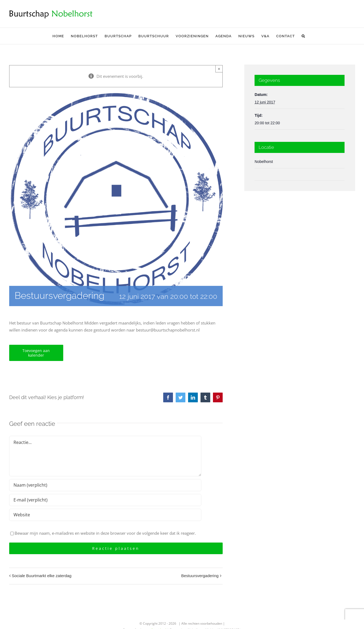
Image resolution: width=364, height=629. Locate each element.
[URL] (105, 515)
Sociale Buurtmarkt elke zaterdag (42, 576)
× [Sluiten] (219, 69)
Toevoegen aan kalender (36, 353)
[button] (303, 36)
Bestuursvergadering (200, 576)
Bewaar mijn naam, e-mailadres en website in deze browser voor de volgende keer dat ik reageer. (105, 533)
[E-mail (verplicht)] (105, 500)
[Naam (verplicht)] (105, 485)
